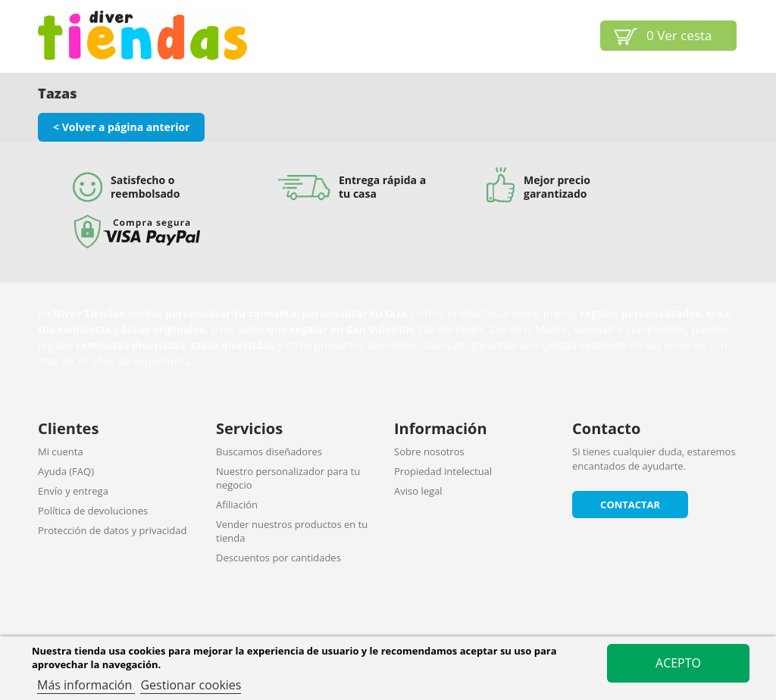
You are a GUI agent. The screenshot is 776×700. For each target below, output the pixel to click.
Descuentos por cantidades (278, 558)
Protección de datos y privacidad (112, 530)
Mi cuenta (61, 452)
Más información (86, 685)
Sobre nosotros (429, 452)
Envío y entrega (73, 491)
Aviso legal (418, 491)
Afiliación (237, 505)
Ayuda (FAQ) (66, 471)
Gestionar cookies (191, 685)
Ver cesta (679, 35)
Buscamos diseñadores (269, 452)
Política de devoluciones (93, 511)
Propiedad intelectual (443, 471)
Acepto (678, 663)
